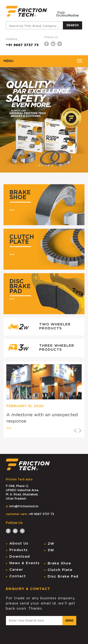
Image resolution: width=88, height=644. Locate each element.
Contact (18, 576)
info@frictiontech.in (24, 506)
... (12, 209)
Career (16, 570)
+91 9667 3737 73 (22, 45)
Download (20, 557)
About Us (19, 543)
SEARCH (73, 25)
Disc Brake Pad (63, 576)
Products (19, 550)
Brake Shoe (59, 563)
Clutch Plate (60, 570)
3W (51, 550)
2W (51, 544)
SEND (69, 621)
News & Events (25, 563)
